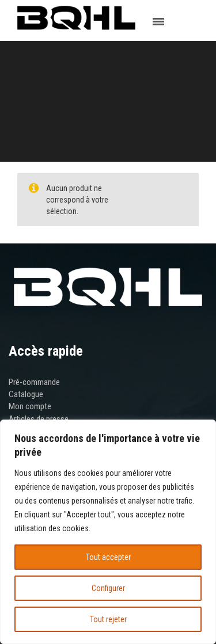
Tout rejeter (108, 619)
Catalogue (26, 394)
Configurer (108, 588)
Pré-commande (34, 382)
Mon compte (30, 406)
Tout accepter (108, 557)
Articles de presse (39, 419)
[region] (108, 532)
